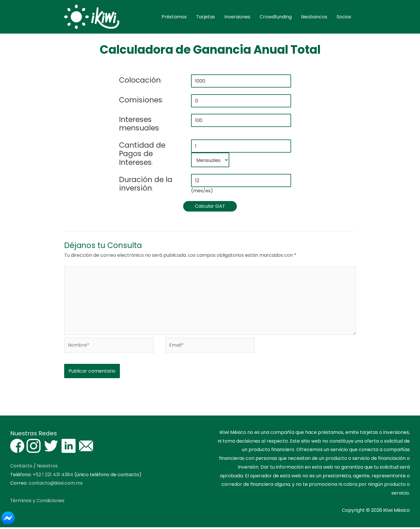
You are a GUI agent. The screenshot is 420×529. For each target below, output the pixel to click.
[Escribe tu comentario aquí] (210, 302)
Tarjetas (205, 17)
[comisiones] (241, 102)
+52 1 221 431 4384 (53, 476)
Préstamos (174, 17)
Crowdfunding (276, 17)
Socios (344, 17)
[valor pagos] (241, 122)
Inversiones (237, 17)
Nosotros (47, 468)
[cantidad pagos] (241, 147)
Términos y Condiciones (37, 502)
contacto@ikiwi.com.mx (56, 485)
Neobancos (314, 17)
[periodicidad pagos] (210, 161)
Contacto (21, 468)
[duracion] (241, 181)
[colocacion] (241, 82)
